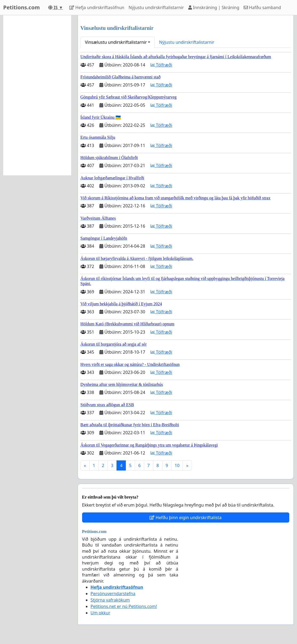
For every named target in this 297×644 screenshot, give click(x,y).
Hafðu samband (262, 7)
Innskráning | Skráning (214, 7)
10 (177, 465)
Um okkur (101, 613)
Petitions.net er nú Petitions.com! (124, 606)
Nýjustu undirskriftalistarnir (156, 7)
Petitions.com (21, 7)
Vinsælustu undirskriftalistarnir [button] (116, 42)
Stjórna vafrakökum (110, 600)
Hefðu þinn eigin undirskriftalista (186, 517)
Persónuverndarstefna (113, 594)
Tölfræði (161, 65)
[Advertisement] (37, 95)
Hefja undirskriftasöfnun (97, 7)
